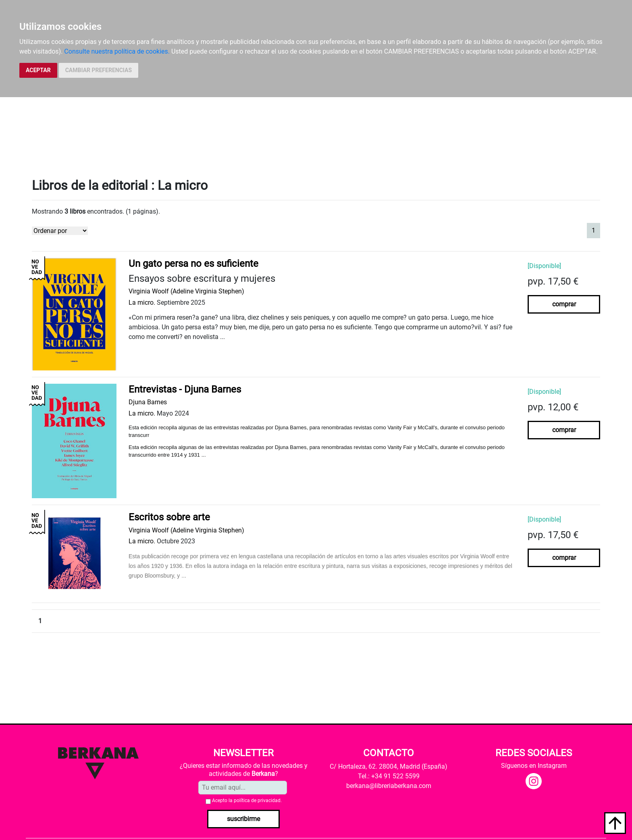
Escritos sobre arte (169, 517)
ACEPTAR (38, 70)
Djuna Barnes (148, 402)
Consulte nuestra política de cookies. (117, 51)
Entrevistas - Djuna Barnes (185, 389)
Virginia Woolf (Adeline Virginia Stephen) (186, 291)
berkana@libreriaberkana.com (389, 786)
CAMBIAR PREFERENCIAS (99, 70)
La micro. (142, 303)
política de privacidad (257, 800)
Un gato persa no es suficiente (193, 264)
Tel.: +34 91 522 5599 (389, 776)
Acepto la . (247, 800)
